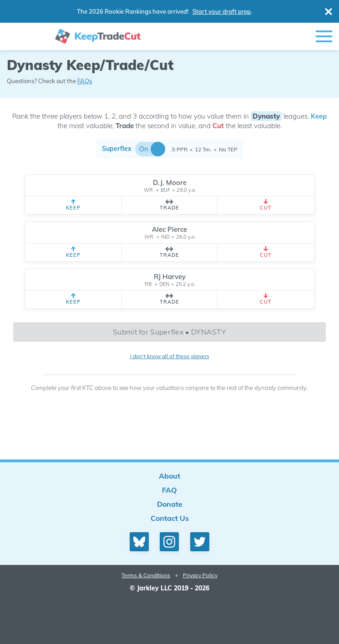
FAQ (169, 490)
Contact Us (170, 518)
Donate (170, 504)
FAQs (85, 81)
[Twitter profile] (200, 542)
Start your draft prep (222, 11)
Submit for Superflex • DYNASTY (169, 332)
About (169, 476)
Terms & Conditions (146, 575)
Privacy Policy (200, 575)
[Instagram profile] (169, 542)
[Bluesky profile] (139, 542)
